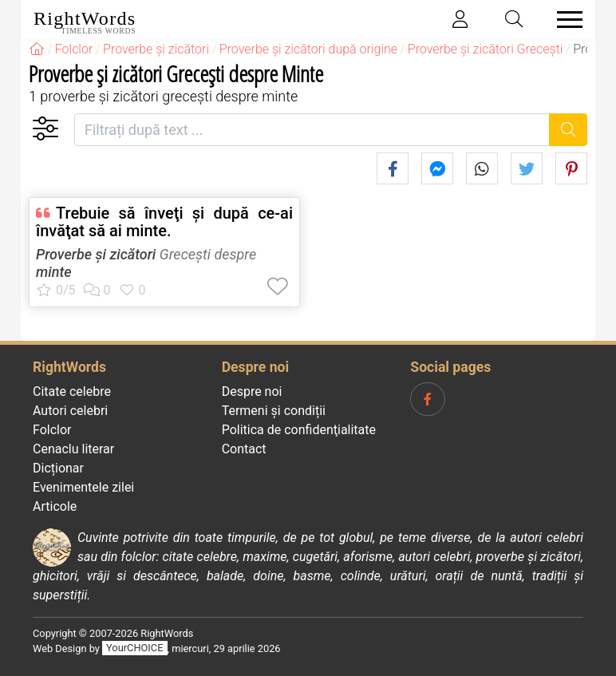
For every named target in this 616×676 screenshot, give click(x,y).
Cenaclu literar (73, 449)
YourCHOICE (134, 648)
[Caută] (569, 130)
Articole (55, 506)
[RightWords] (37, 49)
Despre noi (252, 391)
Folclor (52, 430)
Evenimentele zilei (83, 487)
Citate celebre (72, 391)
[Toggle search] (515, 20)
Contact (244, 449)
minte (54, 272)
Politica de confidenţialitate (299, 430)
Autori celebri (70, 411)
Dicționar (58, 468)
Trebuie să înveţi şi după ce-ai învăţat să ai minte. (164, 222)
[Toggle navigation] (565, 20)
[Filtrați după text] (312, 130)
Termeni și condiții (274, 411)
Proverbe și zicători (96, 254)
